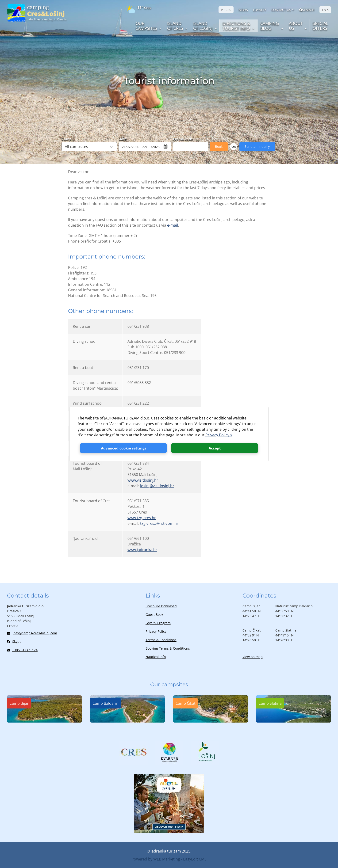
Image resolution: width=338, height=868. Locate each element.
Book (219, 147)
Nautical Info (156, 657)
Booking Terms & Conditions (168, 648)
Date (123, 139)
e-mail (173, 225)
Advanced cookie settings (123, 448)
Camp (66, 139)
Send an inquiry (257, 147)
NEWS (243, 10)
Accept (215, 448)
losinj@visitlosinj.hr (157, 486)
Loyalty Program (158, 623)
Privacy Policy (156, 631)
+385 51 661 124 (22, 650)
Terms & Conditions (161, 640)
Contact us (281, 10)
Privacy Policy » (219, 435)
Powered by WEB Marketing (156, 859)
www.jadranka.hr (142, 550)
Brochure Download (161, 606)
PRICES (226, 10)
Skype (14, 641)
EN (324, 10)
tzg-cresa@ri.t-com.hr (159, 523)
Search (307, 10)
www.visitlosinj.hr (143, 480)
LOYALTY (260, 10)
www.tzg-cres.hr (142, 518)
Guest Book (154, 615)
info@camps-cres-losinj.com (32, 633)
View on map (253, 657)
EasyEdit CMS (195, 859)
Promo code (183, 139)
